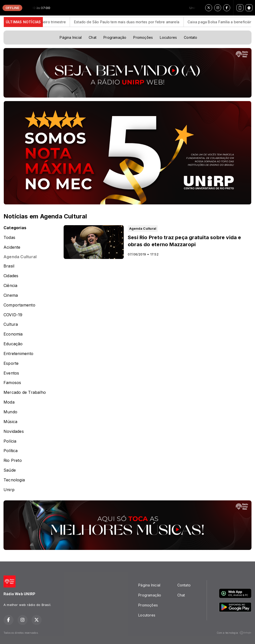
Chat (93, 37)
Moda (9, 402)
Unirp (9, 490)
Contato (190, 37)
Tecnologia (14, 480)
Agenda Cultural (20, 257)
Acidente (12, 247)
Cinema (11, 295)
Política (11, 451)
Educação (13, 344)
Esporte (11, 363)
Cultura (11, 324)
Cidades (11, 276)
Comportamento (19, 305)
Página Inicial (71, 37)
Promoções (143, 37)
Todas (9, 238)
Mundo (10, 412)
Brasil (9, 266)
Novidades (14, 431)
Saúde (10, 470)
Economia (13, 334)
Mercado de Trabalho (25, 392)
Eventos (11, 373)
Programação (115, 37)
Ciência (10, 286)
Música (10, 422)
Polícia (10, 441)
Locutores (168, 37)
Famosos (12, 383)
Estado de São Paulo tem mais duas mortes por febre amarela (134, 22)
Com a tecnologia (234, 633)
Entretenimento (18, 354)
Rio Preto (13, 460)
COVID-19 (13, 315)
